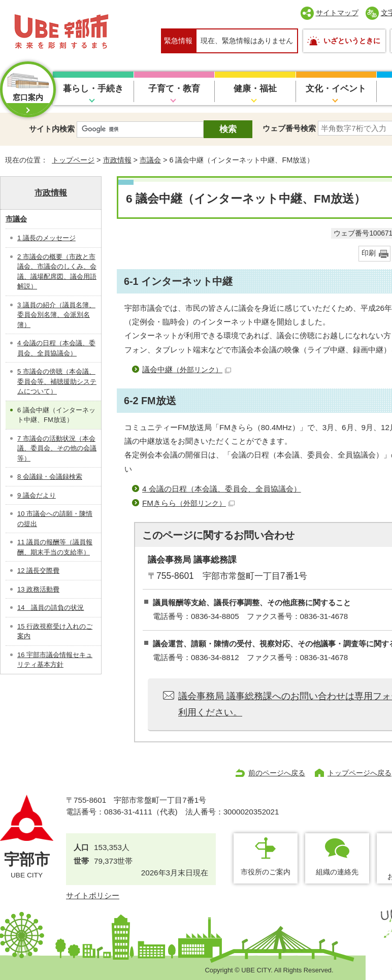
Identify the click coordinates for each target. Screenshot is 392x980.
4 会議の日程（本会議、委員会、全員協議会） (222, 489)
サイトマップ (337, 13)
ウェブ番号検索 (289, 128)
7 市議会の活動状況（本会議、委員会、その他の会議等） (57, 448)
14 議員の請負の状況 (51, 608)
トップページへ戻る (360, 773)
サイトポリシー (93, 895)
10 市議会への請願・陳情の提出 (55, 519)
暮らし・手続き (93, 89)
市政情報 (117, 160)
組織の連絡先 (337, 872)
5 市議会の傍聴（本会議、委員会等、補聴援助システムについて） (57, 381)
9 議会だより (37, 495)
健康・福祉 (255, 89)
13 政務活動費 (38, 589)
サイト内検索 (52, 129)
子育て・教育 (174, 89)
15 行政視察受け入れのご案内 (55, 631)
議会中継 (187, 369)
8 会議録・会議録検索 (50, 477)
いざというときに (352, 41)
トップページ (73, 160)
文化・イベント (336, 89)
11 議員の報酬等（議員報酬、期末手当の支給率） (55, 547)
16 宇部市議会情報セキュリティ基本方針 (55, 660)
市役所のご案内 (266, 872)
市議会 (150, 160)
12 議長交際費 (38, 570)
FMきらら (188, 503)
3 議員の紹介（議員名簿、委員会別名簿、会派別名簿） (56, 315)
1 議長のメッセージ (46, 238)
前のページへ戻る (277, 773)
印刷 (369, 253)
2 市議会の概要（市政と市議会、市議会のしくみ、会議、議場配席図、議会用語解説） (57, 272)
